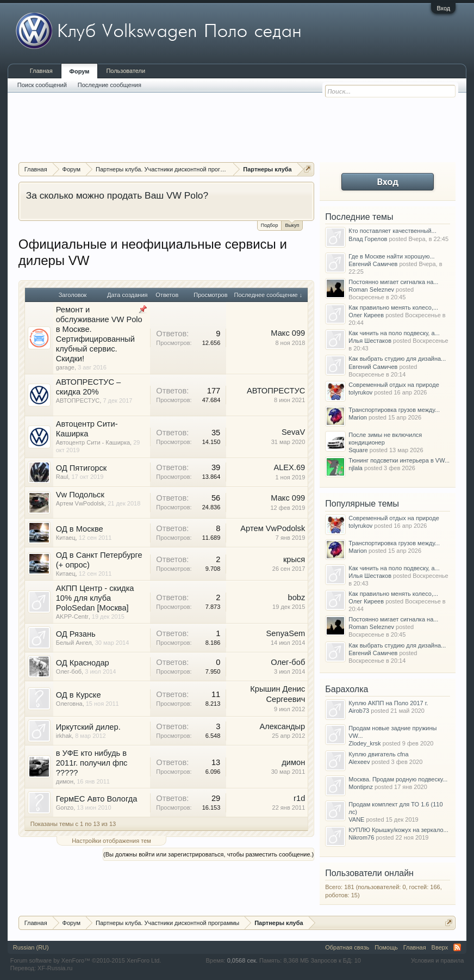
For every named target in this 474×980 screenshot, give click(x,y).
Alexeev (359, 762)
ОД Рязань (76, 634)
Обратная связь (347, 947)
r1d (299, 798)
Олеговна (69, 704)
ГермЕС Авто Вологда (97, 799)
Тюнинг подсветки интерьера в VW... (399, 460)
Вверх (440, 947)
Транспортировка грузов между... (394, 410)
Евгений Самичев (373, 264)
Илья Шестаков (370, 341)
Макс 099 (288, 333)
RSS (457, 947)
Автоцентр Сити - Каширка (93, 442)
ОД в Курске (79, 695)
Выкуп (292, 224)
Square (358, 450)
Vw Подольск (80, 495)
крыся (294, 559)
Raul (62, 477)
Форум (80, 71)
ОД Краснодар (83, 663)
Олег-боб (69, 671)
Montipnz (361, 787)
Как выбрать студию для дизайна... (397, 359)
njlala (355, 468)
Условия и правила (437, 960)
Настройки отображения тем (111, 841)
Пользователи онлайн (369, 873)
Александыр (282, 726)
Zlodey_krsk (364, 743)
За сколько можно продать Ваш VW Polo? (117, 195)
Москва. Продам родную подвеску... (398, 779)
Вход (443, 8)
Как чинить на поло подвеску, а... (394, 333)
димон (65, 781)
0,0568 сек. (242, 960)
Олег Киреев (366, 315)
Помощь (386, 947)
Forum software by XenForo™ (86, 960)
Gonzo (65, 808)
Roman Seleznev (371, 289)
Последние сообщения (110, 85)
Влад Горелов (368, 239)
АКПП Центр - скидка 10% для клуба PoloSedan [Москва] (95, 598)
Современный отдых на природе (394, 385)
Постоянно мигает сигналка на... (393, 282)
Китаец (66, 538)
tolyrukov (360, 392)
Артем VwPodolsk (80, 503)
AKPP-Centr (72, 617)
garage (65, 367)
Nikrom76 (361, 837)
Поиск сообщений (42, 85)
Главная (41, 71)
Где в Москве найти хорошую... (391, 256)
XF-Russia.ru (55, 968)
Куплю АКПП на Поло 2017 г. (388, 703)
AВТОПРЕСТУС (78, 400)
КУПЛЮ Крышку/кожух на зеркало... (398, 830)
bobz (296, 597)
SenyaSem (286, 633)
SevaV (293, 432)
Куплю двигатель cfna (378, 754)
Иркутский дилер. (88, 727)
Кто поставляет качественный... (392, 231)
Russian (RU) (31, 947)
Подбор (270, 225)
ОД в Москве (80, 529)
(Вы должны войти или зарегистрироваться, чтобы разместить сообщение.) (208, 854)
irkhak (64, 736)
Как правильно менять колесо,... (393, 307)
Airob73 (359, 711)
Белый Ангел (74, 643)
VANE (356, 819)
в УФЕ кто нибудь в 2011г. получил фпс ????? (92, 763)
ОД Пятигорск (82, 468)
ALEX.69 (289, 467)
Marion (358, 417)
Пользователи (126, 71)
